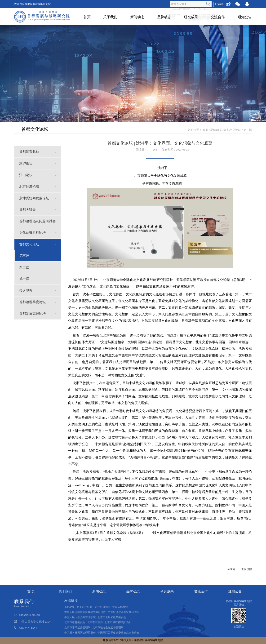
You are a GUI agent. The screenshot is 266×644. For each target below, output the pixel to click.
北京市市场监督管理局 (77, 627)
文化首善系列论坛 (32, 233)
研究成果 (191, 17)
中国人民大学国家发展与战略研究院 (85, 612)
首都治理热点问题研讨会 (37, 221)
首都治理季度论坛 (32, 302)
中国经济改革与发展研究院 (124, 612)
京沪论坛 (26, 163)
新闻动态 (137, 17)
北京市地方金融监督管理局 (108, 627)
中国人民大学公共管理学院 (80, 617)
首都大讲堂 (27, 210)
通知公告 (245, 17)
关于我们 (110, 17)
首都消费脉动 (29, 152)
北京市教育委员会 (75, 622)
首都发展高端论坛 (32, 314)
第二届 (24, 267)
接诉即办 (26, 290)
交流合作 (218, 17)
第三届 (248, 130)
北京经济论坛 (29, 187)
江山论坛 (26, 175)
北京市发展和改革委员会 (112, 617)
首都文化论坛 (232, 130)
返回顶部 (247, 569)
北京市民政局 (95, 622)
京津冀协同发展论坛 (34, 198)
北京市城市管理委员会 (118, 622)
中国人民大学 (120, 607)
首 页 (31, 591)
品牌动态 (164, 17)
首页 (87, 17)
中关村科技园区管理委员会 (80, 633)
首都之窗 (70, 607)
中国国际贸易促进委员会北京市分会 (118, 633)
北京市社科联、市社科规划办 (94, 607)
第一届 (24, 279)
